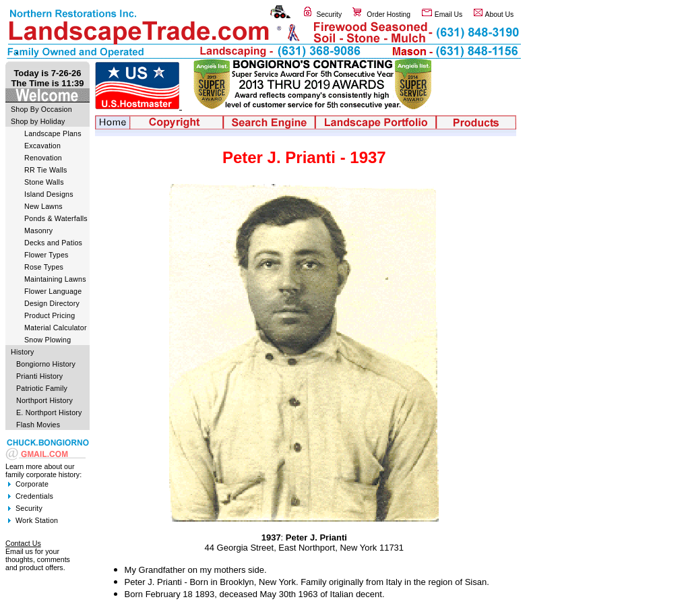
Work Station (37, 520)
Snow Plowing (48, 340)
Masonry (38, 230)
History (23, 352)
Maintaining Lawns (55, 279)
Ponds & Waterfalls (56, 218)
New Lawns (43, 206)
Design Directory (52, 303)
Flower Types (46, 255)
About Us (500, 14)
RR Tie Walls (46, 170)
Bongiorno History (46, 364)
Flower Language (53, 291)
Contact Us (23, 543)
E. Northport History (49, 412)
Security (330, 14)
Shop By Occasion (41, 109)
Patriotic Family (42, 388)
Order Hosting (388, 14)
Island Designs (49, 194)
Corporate (32, 484)
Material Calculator (56, 328)
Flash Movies (38, 425)
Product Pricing (50, 315)
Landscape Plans (53, 133)
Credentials (34, 496)
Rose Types (44, 267)
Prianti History (39, 376)
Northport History (44, 400)
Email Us (449, 14)
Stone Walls (44, 182)
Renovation (43, 158)
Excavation (42, 146)
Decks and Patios (53, 243)
